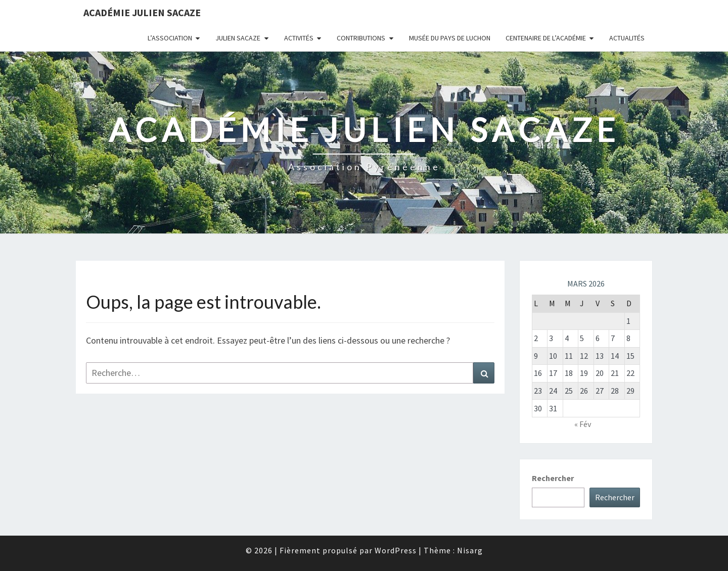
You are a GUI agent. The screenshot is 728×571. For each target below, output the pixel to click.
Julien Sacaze (238, 38)
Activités (299, 38)
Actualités (627, 38)
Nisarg (470, 550)
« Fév (583, 424)
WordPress (396, 550)
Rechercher (553, 478)
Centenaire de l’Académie (546, 38)
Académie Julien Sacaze (142, 12)
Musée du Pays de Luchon (450, 38)
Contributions (361, 38)
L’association (170, 38)
